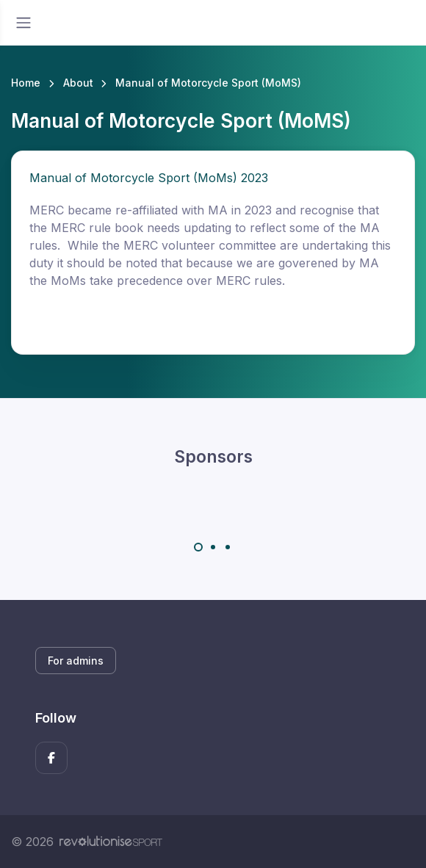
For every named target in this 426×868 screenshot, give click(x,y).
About (78, 83)
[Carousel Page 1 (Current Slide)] (198, 547)
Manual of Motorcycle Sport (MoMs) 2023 (149, 178)
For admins (76, 661)
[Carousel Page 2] (213, 547)
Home (26, 83)
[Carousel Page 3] (228, 547)
